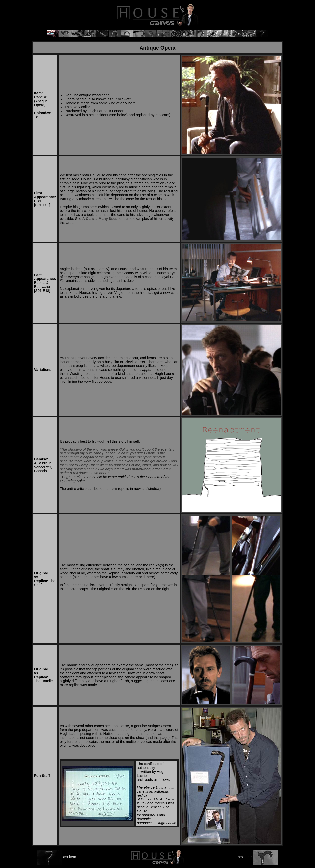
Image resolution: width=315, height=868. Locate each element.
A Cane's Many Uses (100, 219)
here (113, 489)
